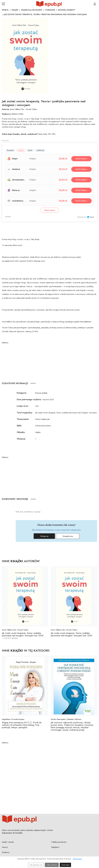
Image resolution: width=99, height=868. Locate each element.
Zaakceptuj (65, 865)
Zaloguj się (44, 536)
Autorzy (5, 847)
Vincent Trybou (31, 109)
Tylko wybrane (52, 865)
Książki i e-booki (8, 842)
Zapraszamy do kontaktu (12, 833)
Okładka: (21, 432)
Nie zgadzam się (36, 865)
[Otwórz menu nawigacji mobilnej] (4, 4)
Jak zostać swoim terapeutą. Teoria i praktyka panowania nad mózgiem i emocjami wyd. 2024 (71, 634)
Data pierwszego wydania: (29, 399)
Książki (15, 10)
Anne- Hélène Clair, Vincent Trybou (15, 630)
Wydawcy (6, 852)
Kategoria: (22, 393)
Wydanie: (21, 439)
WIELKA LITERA (17, 114)
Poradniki (50, 10)
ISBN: (19, 426)
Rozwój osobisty (67, 10)
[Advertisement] (49, 362)
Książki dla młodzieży (32, 10)
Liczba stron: (23, 406)
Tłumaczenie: (23, 419)
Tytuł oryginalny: (25, 413)
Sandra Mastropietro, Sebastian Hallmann (66, 719)
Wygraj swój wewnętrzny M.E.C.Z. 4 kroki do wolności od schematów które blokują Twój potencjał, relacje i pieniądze (22, 725)
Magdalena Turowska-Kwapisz (13, 719)
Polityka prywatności (59, 842)
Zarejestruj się (68, 536)
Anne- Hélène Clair (17, 109)
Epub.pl (5, 10)
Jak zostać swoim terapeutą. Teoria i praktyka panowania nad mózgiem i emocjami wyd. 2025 (23, 634)
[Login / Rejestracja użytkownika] (95, 4)
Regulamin (55, 847)
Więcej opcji (77, 859)
